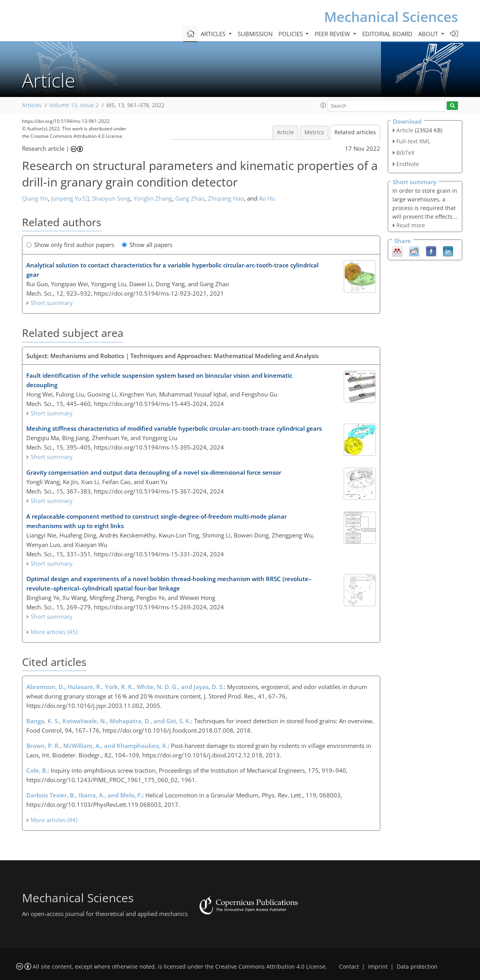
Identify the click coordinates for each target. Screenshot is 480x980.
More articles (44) (54, 820)
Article (285, 132)
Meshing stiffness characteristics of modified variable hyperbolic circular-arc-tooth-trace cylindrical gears (174, 428)
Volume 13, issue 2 (74, 105)
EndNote (408, 164)
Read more (411, 225)
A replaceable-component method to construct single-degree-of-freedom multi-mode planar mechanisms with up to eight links (157, 521)
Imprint (378, 967)
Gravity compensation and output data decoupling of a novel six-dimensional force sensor (154, 472)
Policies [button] (291, 34)
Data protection (417, 967)
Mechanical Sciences (391, 17)
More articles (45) (54, 632)
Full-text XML (413, 141)
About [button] (429, 34)
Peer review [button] (333, 34)
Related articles (355, 132)
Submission (255, 34)
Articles (32, 105)
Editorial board (387, 34)
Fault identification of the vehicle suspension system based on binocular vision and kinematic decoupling (159, 380)
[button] (323, 105)
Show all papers (147, 245)
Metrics (314, 132)
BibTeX (405, 153)
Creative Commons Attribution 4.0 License (270, 967)
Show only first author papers (70, 245)
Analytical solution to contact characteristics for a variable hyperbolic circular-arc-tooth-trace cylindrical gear (172, 270)
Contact (349, 967)
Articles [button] (214, 34)
